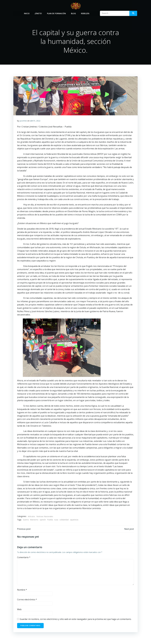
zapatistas (74, 520)
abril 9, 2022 (35, 121)
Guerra (26, 520)
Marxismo (34, 520)
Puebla (50, 520)
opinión (43, 520)
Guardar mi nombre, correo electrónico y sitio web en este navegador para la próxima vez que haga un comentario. (76, 619)
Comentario (24, 558)
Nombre (22, 590)
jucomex (23, 121)
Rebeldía (85, 13)
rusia (56, 520)
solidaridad (64, 520)
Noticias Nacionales (45, 517)
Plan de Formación (56, 13)
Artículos (32, 517)
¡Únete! (38, 13)
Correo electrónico (27, 600)
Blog (73, 13)
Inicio (27, 13)
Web (19, 609)
